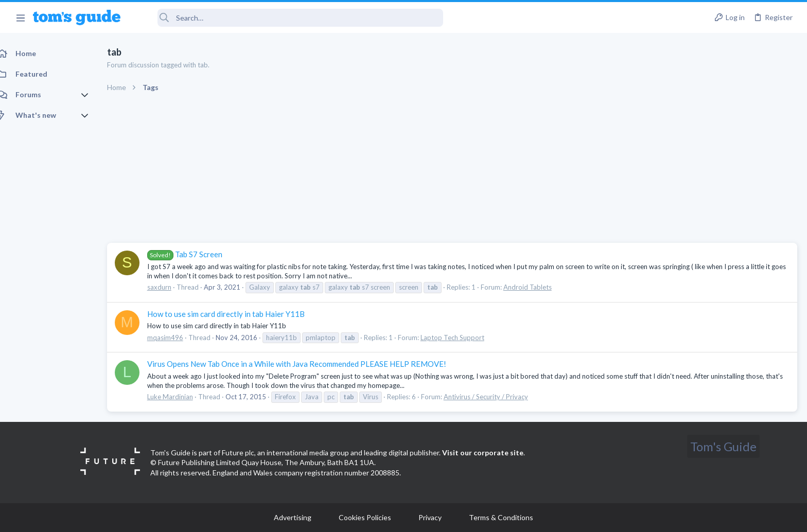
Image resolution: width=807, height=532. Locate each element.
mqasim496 (177, 338)
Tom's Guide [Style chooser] (723, 446)
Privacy (430, 517)
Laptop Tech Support (464, 338)
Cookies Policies (365, 517)
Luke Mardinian (181, 397)
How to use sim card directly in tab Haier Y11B (237, 314)
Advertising (293, 517)
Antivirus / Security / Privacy (497, 397)
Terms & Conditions (501, 517)
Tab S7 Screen (196, 254)
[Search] (289, 18)
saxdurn (171, 287)
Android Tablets (539, 287)
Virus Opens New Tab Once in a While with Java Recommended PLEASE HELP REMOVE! (308, 364)
